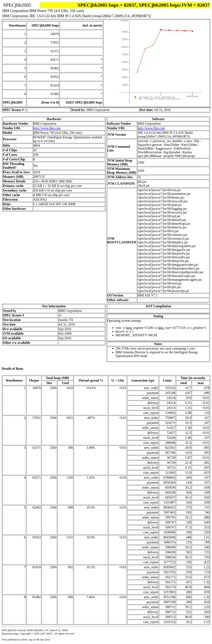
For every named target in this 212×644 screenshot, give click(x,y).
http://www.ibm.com (47, 128)
